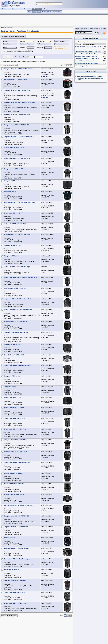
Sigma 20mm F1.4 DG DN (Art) (14, 418)
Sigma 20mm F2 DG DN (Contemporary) (18, 462)
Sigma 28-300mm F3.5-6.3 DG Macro (86, 61)
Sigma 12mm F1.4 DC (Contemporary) (17, 158)
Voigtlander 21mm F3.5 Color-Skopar (17, 548)
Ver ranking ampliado (82, 66)
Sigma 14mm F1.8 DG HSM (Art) (15, 224)
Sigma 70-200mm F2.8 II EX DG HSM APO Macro (89, 47)
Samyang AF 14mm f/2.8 (12, 256)
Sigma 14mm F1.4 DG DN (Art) (14, 213)
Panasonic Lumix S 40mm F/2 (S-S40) (86, 56)
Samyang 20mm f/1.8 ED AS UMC (15, 440)
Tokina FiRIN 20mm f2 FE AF (14, 473)
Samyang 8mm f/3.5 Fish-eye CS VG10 (17, 114)
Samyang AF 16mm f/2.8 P (13, 344)
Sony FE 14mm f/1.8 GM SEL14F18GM (17, 234)
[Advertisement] (39, 20)
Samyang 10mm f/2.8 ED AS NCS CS (16, 125)
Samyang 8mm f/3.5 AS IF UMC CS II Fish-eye (19, 102)
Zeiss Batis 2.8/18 (10, 387)
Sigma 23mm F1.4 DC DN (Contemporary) (18, 559)
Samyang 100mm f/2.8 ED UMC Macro (86, 54)
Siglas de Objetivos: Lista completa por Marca (90, 76)
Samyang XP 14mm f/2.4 (12, 245)
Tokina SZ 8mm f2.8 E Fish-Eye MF (16, 80)
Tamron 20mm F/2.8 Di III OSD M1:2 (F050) (18, 505)
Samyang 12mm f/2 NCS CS (13, 169)
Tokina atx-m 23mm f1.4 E (13, 570)
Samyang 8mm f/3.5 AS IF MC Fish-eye (17, 90)
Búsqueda (36, 12)
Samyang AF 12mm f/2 (12, 181)
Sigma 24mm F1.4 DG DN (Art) (14, 592)
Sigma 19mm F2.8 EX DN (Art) (14, 408)
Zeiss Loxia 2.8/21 (10, 537)
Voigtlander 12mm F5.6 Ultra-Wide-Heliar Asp (19, 202)
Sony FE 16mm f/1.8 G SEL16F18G (16, 322)
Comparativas (46, 12)
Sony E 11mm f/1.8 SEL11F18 (14, 147)
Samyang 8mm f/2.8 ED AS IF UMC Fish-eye (19, 69)
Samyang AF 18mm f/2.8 (12, 376)
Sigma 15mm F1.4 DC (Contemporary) (17, 267)
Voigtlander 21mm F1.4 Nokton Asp (16, 527)
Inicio (29, 12)
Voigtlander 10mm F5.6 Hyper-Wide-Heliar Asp (20, 137)
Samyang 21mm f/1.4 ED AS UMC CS (17, 516)
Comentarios (57, 12)
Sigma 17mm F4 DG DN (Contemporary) (18, 365)
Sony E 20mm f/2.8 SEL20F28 (14, 495)
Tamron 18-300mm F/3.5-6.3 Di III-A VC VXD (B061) (90, 59)
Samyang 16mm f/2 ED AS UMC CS (16, 332)
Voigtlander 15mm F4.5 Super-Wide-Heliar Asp (20, 299)
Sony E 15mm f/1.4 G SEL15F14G (15, 288)
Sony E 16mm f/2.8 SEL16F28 (14, 355)
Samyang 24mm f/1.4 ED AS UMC (15, 580)
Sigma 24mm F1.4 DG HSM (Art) (15, 603)
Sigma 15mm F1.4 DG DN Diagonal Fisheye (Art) (20, 277)
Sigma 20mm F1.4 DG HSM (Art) (15, 429)
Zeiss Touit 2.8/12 (10, 192)
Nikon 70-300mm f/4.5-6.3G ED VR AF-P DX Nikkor (90, 63)
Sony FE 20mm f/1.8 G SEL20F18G (16, 452)
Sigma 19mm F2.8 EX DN (12, 397)
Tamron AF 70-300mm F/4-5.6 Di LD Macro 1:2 (89, 49)
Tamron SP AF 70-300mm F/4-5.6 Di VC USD (88, 51)
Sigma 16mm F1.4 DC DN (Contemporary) (18, 310)
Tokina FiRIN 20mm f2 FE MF (14, 484)
